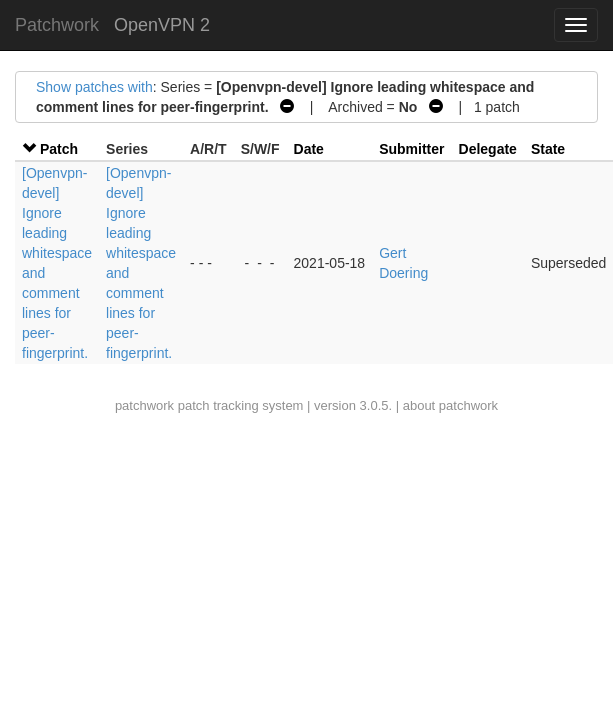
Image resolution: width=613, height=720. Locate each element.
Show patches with (94, 87)
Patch (59, 149)
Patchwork (57, 25)
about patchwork (450, 405)
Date (309, 149)
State (548, 149)
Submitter (411, 149)
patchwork (144, 405)
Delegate (488, 149)
